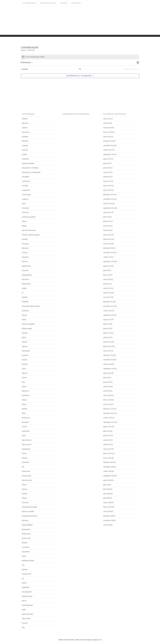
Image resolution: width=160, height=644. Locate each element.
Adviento (25, 119)
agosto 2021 (107, 373)
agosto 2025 (107, 159)
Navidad (24, 409)
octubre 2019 (107, 471)
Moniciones (26, 395)
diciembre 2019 (108, 462)
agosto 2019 (107, 480)
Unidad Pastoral (48, 3)
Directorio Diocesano (29, 230)
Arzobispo (25, 137)
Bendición (25, 141)
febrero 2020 (108, 454)
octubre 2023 (107, 257)
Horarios (25, 333)
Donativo (25, 239)
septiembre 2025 (109, 154)
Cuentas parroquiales (29, 217)
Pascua (24, 454)
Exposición (25, 279)
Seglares (25, 569)
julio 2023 (106, 271)
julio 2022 (106, 324)
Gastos (24, 320)
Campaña (25, 146)
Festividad (25, 302)
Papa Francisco (27, 440)
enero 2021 (107, 404)
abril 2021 (106, 391)
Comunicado (26, 190)
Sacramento (26, 552)
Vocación (25, 623)
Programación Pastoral (29, 516)
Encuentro (25, 257)
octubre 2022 (108, 311)
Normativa (25, 422)
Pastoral (25, 458)
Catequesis (25, 159)
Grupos (64, 3)
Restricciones (26, 534)
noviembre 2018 (109, 520)
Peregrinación (27, 476)
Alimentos (25, 123)
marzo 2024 (107, 235)
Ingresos (25, 346)
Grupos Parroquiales (28, 324)
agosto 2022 (107, 320)
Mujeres (24, 400)
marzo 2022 (107, 342)
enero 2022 (107, 351)
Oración (24, 427)
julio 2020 (106, 431)
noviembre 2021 (109, 360)
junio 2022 (107, 329)
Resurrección (26, 538)
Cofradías (25, 186)
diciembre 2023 (108, 248)
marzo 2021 (107, 395)
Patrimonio (25, 462)
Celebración (26, 181)
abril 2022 (107, 337)
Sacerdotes (26, 547)
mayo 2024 (107, 226)
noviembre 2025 (109, 146)
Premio (24, 498)
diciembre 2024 (108, 195)
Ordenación (26, 431)
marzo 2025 (107, 181)
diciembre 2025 (108, 141)
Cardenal (25, 150)
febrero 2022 (108, 346)
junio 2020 (107, 436)
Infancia (24, 342)
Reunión (25, 543)
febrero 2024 (108, 239)
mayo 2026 (107, 119)
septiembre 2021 (109, 369)
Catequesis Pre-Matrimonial (31, 172)
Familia (24, 288)
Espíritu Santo (26, 266)
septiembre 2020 (109, 422)
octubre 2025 (108, 150)
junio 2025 (107, 168)
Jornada (24, 360)
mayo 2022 (107, 333)
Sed (23, 565)
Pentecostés (26, 471)
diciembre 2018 (108, 516)
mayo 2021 (107, 387)
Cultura (24, 221)
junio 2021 (106, 382)
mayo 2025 (107, 172)
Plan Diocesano (27, 480)
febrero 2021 (107, 400)
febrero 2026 (108, 132)
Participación (26, 449)
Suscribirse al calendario (79, 76)
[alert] (80, 57)
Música (24, 404)
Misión (24, 387)
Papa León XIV (27, 445)
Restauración (26, 529)
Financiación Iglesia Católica (31, 306)
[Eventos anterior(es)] (24, 69)
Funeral (24, 315)
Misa (23, 382)
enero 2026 (107, 137)
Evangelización (27, 275)
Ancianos (25, 128)
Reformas (25, 520)
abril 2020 (107, 445)
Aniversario (26, 132)
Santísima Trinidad (28, 561)
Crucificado (25, 208)
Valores (24, 601)
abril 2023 (106, 284)
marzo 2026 (107, 128)
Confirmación (26, 195)
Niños (24, 413)
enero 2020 (107, 458)
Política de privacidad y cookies (69, 640)
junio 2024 (107, 221)
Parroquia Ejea (80, 19)
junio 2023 (107, 275)
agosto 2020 (107, 427)
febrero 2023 (107, 293)
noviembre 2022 (109, 306)
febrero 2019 (107, 507)
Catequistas (26, 177)
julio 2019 (106, 485)
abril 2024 (107, 230)
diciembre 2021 (108, 355)
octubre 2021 (107, 364)
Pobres (24, 485)
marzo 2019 (107, 503)
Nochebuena (26, 418)
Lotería (24, 378)
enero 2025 (107, 190)
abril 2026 (107, 123)
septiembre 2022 (109, 315)
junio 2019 (106, 489)
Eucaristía (25, 271)
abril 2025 (106, 177)
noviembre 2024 (109, 199)
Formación (25, 311)
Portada (24, 494)
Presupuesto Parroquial (29, 507)
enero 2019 (107, 512)
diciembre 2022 (108, 302)
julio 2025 (106, 163)
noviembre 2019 (108, 467)
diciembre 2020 (108, 409)
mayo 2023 (107, 279)
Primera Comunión (28, 512)
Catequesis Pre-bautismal (30, 168)
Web (23, 628)
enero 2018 (107, 525)
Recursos (76, 3)
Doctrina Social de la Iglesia (31, 235)
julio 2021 (106, 378)
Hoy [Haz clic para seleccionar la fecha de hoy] (80, 69)
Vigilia (24, 610)
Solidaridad (25, 587)
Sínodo (24, 583)
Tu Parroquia (29, 3)
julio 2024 (106, 217)
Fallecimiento (26, 284)
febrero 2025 (108, 186)
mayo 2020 (107, 440)
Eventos (23, 50)
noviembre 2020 (109, 413)
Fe (23, 293)
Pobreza (25, 489)
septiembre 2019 (109, 476)
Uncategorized (27, 592)
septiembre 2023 (109, 262)
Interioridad (26, 351)
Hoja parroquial (27, 329)
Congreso (25, 199)
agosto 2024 (107, 212)
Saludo (24, 556)
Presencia (25, 503)
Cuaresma (25, 212)
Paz (23, 467)
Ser (23, 578)
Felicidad (25, 297)
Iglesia (24, 337)
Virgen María (26, 619)
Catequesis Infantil (28, 163)
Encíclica (25, 253)
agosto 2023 (107, 266)
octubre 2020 (108, 418)
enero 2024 (107, 244)
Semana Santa (26, 574)
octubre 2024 (108, 204)
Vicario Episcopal (27, 605)
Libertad (25, 373)
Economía (25, 244)
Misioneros (26, 391)
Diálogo (24, 226)
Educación (25, 248)
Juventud (25, 364)
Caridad (24, 154)
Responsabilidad (27, 525)
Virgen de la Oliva (27, 614)
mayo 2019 (107, 494)
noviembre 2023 (109, 253)
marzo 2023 (107, 288)
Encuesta (25, 262)
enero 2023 (107, 297)
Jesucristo (25, 355)
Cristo (24, 204)
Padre (24, 436)
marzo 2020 (107, 449)
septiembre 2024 (109, 208)
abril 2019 (106, 498)
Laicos (24, 369)
